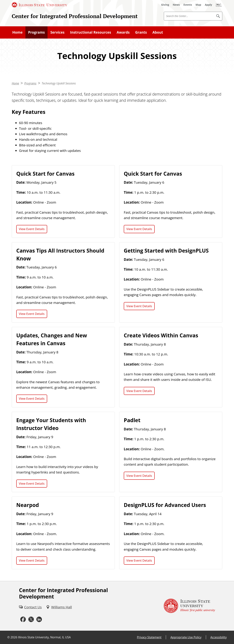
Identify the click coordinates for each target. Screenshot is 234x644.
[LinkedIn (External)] (39, 620)
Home (17, 32)
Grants (141, 32)
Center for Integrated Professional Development (75, 16)
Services (57, 32)
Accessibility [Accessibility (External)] (219, 637)
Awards (123, 32)
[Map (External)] (198, 5)
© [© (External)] (9, 637)
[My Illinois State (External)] (219, 5)
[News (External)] (176, 5)
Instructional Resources (90, 32)
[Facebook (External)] (23, 620)
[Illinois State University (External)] (39, 5)
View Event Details (32, 229)
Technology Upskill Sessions (59, 83)
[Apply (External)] (208, 5)
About (158, 32)
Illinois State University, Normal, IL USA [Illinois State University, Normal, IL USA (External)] (44, 637)
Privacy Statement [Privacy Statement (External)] (149, 637)
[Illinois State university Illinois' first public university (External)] (189, 606)
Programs (36, 32)
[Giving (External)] (165, 5)
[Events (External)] (188, 5)
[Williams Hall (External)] (59, 607)
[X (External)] (31, 620)
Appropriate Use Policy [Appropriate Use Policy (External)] (186, 637)
